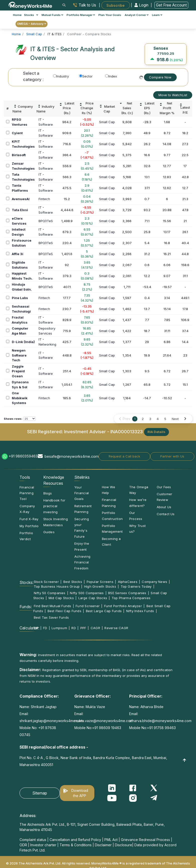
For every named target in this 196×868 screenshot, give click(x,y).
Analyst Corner (137, 15)
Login (142, 5)
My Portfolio (29, 526)
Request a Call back (124, 456)
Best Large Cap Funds (104, 611)
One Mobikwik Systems (20, 398)
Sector (86, 76)
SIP (36, 628)
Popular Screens (100, 582)
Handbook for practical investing (54, 506)
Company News (154, 582)
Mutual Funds (52, 15)
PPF (83, 628)
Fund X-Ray (29, 519)
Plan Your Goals (110, 15)
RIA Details (156, 432)
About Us (164, 507)
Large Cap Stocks (93, 598)
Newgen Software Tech (19, 355)
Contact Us (166, 514)
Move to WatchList (173, 95)
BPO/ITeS (46, 221)
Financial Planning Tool (27, 493)
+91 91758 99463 (161, 728)
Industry (61, 76)
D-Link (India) (23, 342)
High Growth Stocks (100, 586)
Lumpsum (59, 628)
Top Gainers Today (136, 586)
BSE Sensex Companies (127, 593)
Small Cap (107, 122)
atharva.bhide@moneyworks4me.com (160, 721)
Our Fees (164, 487)
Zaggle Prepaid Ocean (18, 371)
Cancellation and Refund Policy (75, 840)
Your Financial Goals (82, 493)
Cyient (17, 133)
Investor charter (43, 845)
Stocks (31, 15)
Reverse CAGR (116, 628)
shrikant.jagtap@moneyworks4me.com (51, 721)
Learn (157, 15)
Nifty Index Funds (140, 611)
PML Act (111, 840)
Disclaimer (103, 845)
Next (175, 419)
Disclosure (124, 845)
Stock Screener (46, 582)
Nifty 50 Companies (50, 593)
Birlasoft (19, 155)
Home (17, 15)
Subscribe (116, 5)
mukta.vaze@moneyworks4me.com (104, 721)
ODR (23, 845)
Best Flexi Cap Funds (64, 611)
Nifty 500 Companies (87, 593)
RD (73, 628)
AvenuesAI (21, 199)
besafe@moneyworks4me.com (72, 456)
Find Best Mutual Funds (53, 606)
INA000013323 (127, 432)
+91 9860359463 (23, 456)
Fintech (44, 199)
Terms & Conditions (76, 845)
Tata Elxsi (20, 210)
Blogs (48, 493)
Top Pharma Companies (131, 598)
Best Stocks (73, 582)
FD (45, 628)
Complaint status (33, 840)
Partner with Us (172, 456)
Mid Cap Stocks (61, 598)
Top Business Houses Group (57, 586)
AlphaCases (128, 582)
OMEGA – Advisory (32, 24)
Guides (49, 532)
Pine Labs (20, 298)
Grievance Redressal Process (145, 840)
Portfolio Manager (81, 15)
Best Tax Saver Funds (51, 617)
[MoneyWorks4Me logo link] (31, 5)
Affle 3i (18, 254)
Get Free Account (171, 5)
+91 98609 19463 (107, 728)
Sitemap (40, 793)
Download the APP (80, 793)
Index (111, 76)
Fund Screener (88, 606)
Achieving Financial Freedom (82, 562)
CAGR (95, 628)
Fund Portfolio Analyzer (123, 606)
